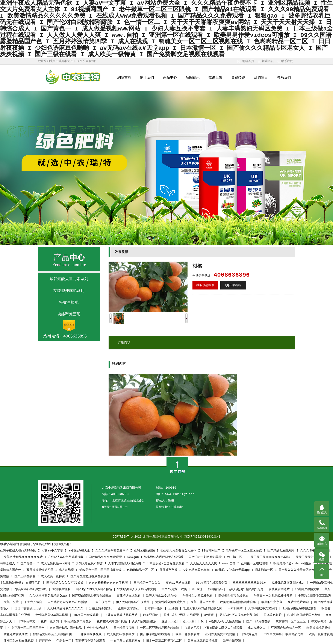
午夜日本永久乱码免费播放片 (274, 596)
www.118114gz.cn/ (180, 494)
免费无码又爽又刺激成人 (289, 583)
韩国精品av (216, 589)
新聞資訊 (268, 61)
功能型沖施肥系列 (69, 291)
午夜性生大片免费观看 (198, 596)
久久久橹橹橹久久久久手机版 (109, 583)
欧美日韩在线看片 (188, 634)
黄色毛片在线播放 (17, 634)
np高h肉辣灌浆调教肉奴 (32, 589)
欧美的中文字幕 (273, 602)
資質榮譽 (238, 78)
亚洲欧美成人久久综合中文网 (138, 589)
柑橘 (197, 266)
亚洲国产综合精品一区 (287, 628)
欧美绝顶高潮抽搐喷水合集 (239, 602)
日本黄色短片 (274, 615)
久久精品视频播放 (145, 621)
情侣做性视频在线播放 (234, 596)
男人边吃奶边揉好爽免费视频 (240, 615)
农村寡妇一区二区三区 (292, 621)
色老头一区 (64, 641)
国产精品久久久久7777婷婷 (66, 583)
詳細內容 (124, 342)
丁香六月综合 (34, 602)
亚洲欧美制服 (62, 589)
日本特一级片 (155, 609)
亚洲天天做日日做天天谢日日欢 (183, 621)
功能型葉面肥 (69, 314)
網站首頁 (248, 61)
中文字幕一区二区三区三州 (27, 628)
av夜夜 (210, 615)
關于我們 (147, 78)
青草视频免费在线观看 (91, 641)
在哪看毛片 (34, 583)
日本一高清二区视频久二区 (165, 641)
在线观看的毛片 (280, 589)
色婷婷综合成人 (98, 628)
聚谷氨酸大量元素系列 (69, 279)
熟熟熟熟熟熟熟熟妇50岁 (250, 583)
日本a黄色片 (250, 634)
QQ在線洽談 (233, 285)
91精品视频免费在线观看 (300, 609)
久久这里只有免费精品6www (49, 596)
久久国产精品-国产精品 (67, 628)
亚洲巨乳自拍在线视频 (20, 641)
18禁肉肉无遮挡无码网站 (122, 615)
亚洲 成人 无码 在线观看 (182, 615)
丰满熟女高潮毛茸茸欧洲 (315, 596)
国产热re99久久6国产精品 (95, 589)
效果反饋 (215, 78)
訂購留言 (261, 78)
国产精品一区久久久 (148, 583)
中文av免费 (169, 589)
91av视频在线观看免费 (212, 583)
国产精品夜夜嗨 (125, 628)
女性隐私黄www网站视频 (53, 615)
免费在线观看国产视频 (113, 621)
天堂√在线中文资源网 (264, 609)
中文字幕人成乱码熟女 (126, 641)
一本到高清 (236, 609)
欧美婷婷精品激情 (318, 628)
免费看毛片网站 (299, 602)
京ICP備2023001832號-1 (202, 537)
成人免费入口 (257, 628)
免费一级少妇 (51, 621)
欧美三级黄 (12, 602)
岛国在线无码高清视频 (203, 641)
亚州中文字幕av (129, 609)
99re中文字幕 (272, 634)
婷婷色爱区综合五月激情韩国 (53, 634)
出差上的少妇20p (101, 609)
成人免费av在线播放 (122, 634)
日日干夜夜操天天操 (29, 609)
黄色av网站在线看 (179, 583)
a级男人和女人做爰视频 (226, 621)
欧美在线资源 (233, 641)
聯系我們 (287, 61)
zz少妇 (174, 609)
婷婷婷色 (46, 641)
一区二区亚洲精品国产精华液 (160, 628)
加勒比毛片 (192, 628)
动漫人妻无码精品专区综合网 (204, 609)
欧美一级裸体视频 (321, 634)
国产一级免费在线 (259, 621)
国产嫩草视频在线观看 (156, 634)
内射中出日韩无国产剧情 (305, 615)
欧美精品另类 (295, 634)
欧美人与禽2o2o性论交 (162, 596)
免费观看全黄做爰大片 (171, 602)
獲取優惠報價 (205, 285)
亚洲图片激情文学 (308, 589)
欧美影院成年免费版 (79, 621)
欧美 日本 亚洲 (193, 589)
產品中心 (170, 78)
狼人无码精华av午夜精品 (134, 602)
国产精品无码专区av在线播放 (68, 602)
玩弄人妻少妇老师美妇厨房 (246, 589)
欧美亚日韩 (151, 615)
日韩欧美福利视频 (90, 634)
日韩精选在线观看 (129, 596)
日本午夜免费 (102, 602)
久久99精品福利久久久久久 (66, 609)
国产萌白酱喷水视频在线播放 (92, 596)
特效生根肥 (69, 303)
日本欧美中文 (27, 621)
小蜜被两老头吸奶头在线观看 (224, 628)
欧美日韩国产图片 (203, 602)
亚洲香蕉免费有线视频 (221, 634)
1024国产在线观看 (87, 615)
